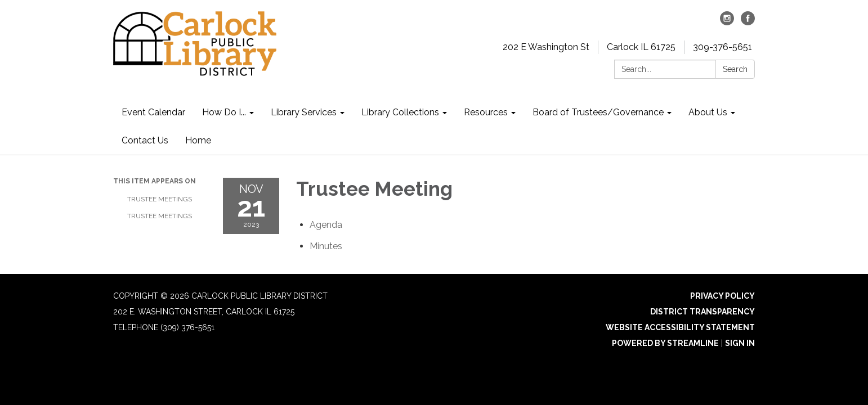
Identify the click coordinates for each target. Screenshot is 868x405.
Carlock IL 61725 (641, 47)
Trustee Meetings (160, 199)
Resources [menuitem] (486, 112)
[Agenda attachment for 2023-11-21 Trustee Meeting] (326, 225)
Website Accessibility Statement (680, 327)
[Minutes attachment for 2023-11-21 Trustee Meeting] (326, 246)
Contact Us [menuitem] (145, 140)
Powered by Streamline (665, 343)
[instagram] (727, 22)
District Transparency (703, 312)
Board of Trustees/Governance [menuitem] (598, 112)
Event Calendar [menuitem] (153, 112)
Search (735, 69)
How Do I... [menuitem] (224, 112)
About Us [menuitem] (708, 112)
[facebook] (748, 22)
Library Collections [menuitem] (400, 112)
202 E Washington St (546, 47)
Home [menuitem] (198, 140)
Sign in (740, 343)
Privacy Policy (722, 296)
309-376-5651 (722, 47)
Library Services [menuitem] (304, 112)
